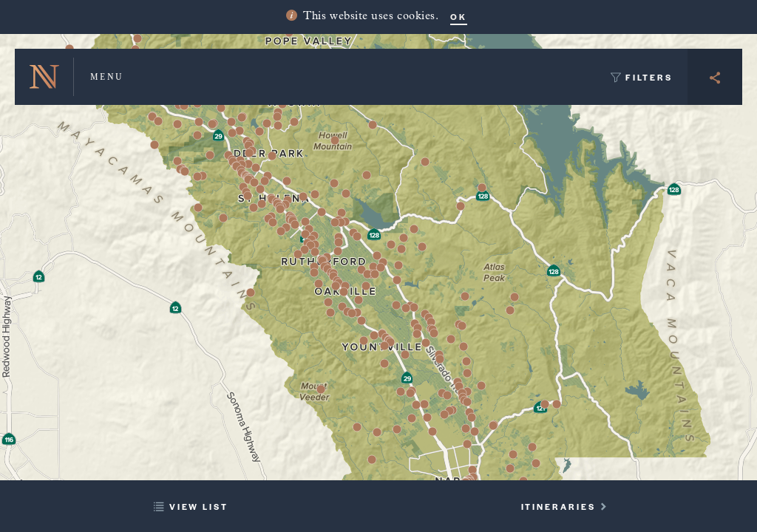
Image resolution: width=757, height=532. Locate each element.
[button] (248, 164)
